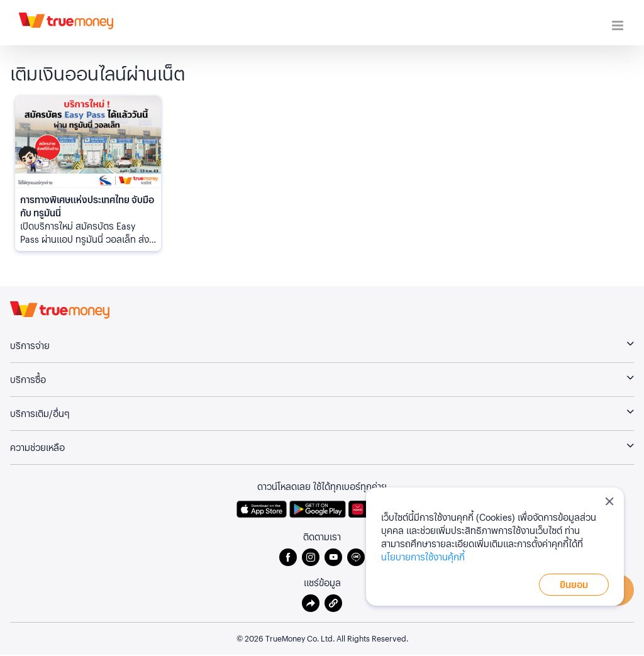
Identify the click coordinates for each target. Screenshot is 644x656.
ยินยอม (574, 584)
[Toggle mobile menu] (619, 25)
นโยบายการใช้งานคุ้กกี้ (423, 557)
